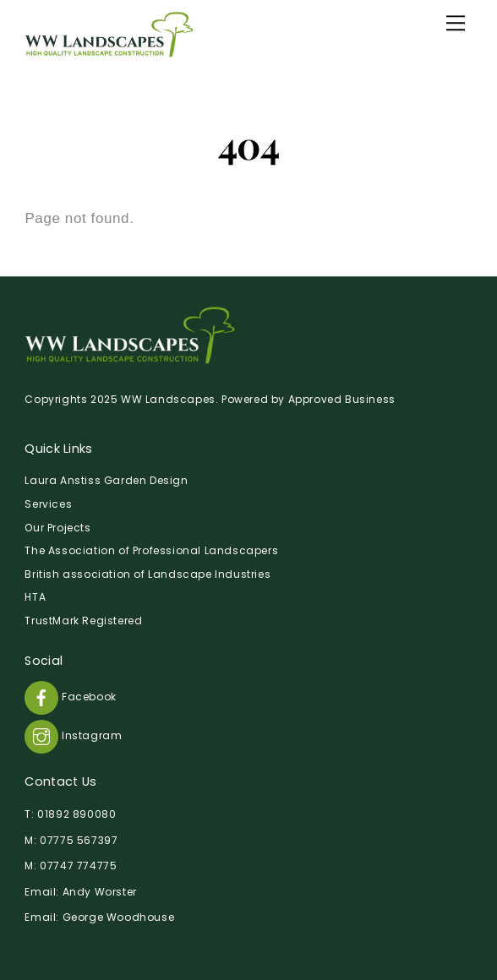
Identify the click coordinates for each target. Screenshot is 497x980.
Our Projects (57, 528)
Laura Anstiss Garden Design (106, 480)
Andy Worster (100, 892)
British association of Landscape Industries (147, 574)
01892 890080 (76, 814)
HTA (35, 597)
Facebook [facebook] (70, 697)
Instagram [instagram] (73, 735)
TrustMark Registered (83, 621)
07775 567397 (79, 840)
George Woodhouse (119, 917)
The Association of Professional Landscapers (151, 550)
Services (48, 504)
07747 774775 (78, 866)
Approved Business (342, 399)
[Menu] (456, 23)
